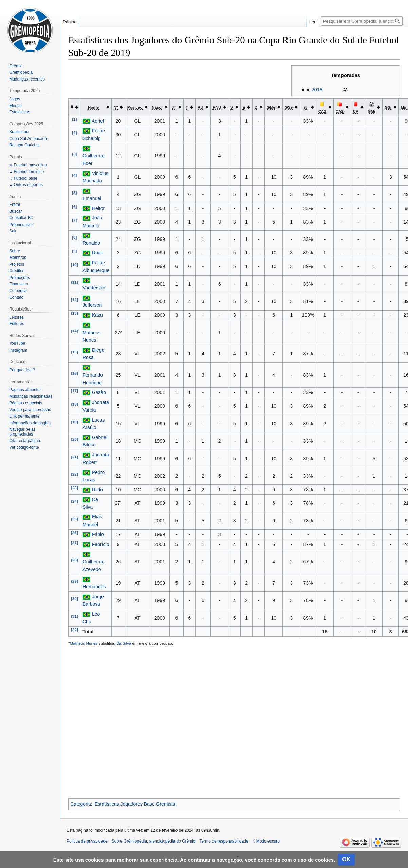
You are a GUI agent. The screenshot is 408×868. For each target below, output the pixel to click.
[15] (75, 352)
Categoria (81, 804)
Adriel (98, 121)
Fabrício (101, 544)
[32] (75, 630)
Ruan (98, 253)
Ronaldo (91, 243)
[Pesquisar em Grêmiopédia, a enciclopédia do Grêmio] (362, 21)
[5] (74, 193)
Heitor (98, 208)
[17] (75, 391)
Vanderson (94, 288)
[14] (75, 331)
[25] (75, 519)
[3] (74, 154)
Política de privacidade (87, 841)
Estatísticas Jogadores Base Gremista (135, 804)
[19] (75, 422)
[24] (75, 502)
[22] (75, 474)
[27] (75, 542)
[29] (75, 581)
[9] (74, 251)
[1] (74, 119)
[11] (75, 282)
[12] (75, 300)
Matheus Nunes (84, 643)
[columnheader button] (96, 107)
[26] (75, 533)
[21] (75, 457)
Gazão (99, 392)
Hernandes (94, 587)
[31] (75, 616)
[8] (74, 237)
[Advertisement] (234, 722)
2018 (317, 90)
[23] (75, 488)
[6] (74, 206)
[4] (74, 175)
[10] (75, 265)
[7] (74, 220)
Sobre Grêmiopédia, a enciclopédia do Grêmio (154, 841)
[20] (75, 439)
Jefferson (92, 305)
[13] (75, 313)
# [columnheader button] (72, 107)
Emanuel (92, 198)
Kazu (97, 315)
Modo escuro (268, 841)
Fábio (98, 534)
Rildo (97, 490)
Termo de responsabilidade (224, 841)
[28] (75, 560)
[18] (75, 404)
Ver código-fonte (24, 447)
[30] (75, 598)
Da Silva (124, 643)
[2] (74, 133)
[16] (75, 373)
